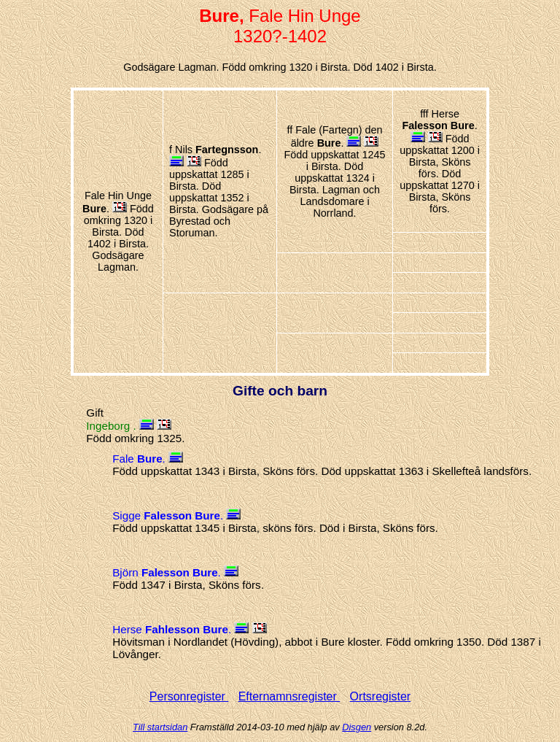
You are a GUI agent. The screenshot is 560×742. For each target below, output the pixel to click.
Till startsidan (160, 727)
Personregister (189, 696)
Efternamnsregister (289, 696)
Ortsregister (381, 696)
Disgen (357, 727)
